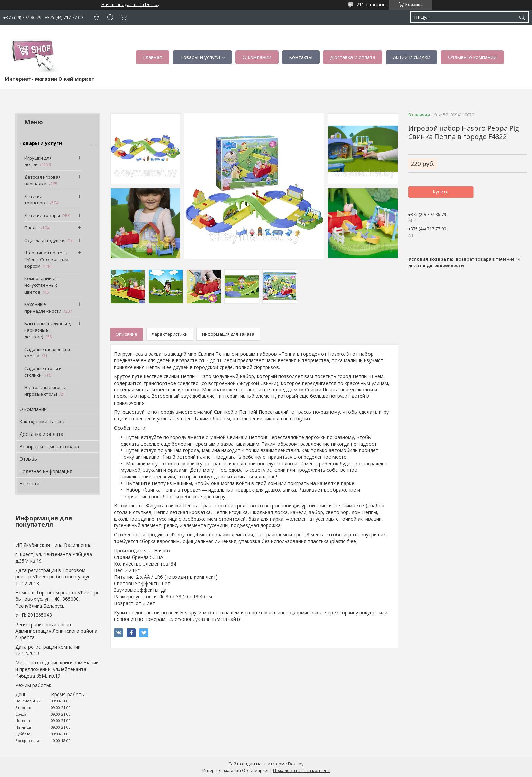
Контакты (301, 57)
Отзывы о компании (472, 57)
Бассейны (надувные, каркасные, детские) (48, 330)
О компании (257, 57)
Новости (29, 484)
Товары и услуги (200, 57)
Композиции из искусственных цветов (41, 285)
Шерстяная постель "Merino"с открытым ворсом (46, 259)
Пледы (32, 228)
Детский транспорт (36, 200)
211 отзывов (371, 5)
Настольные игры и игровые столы (45, 391)
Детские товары (42, 215)
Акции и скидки (412, 57)
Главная (153, 57)
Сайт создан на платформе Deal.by (266, 764)
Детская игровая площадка (43, 180)
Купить (441, 192)
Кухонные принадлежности (43, 308)
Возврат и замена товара (49, 447)
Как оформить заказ (43, 421)
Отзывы (28, 459)
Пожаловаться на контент (302, 770)
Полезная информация (46, 471)
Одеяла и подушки (45, 240)
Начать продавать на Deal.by (130, 5)
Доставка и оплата (353, 57)
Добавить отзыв (96, 17)
